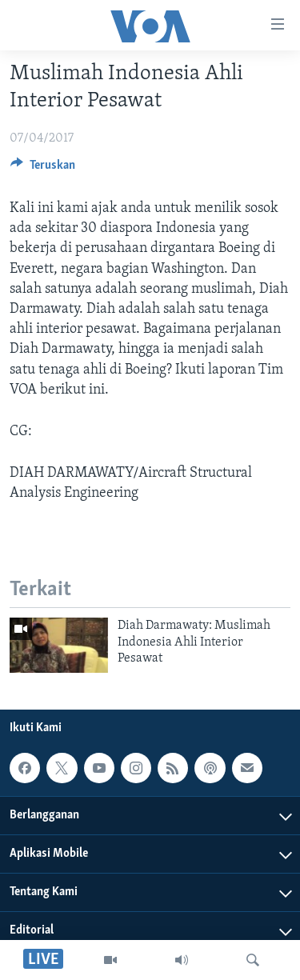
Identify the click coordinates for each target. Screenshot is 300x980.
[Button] (43, 169)
